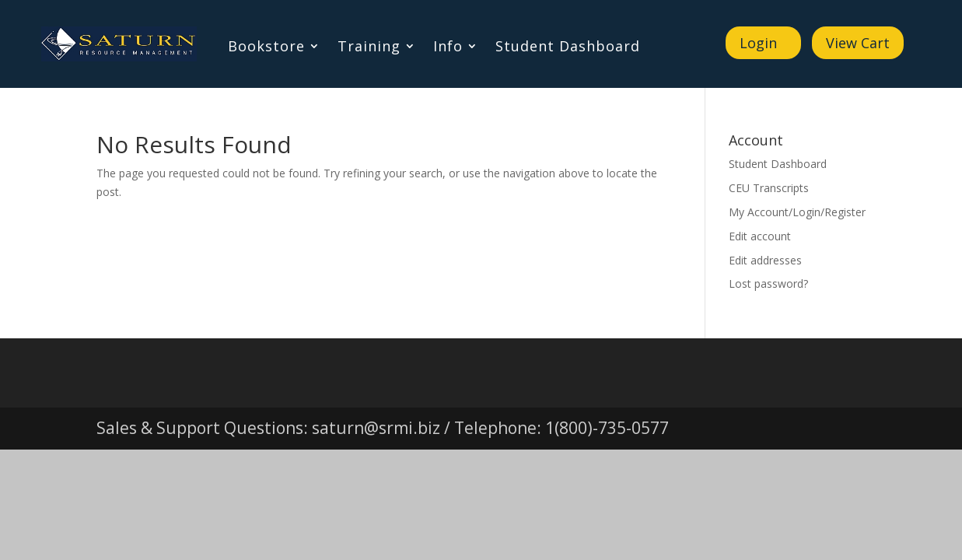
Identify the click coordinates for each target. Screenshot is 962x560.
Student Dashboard (568, 48)
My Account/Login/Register (797, 212)
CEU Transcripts (769, 188)
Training (369, 48)
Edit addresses (765, 260)
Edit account (760, 236)
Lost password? (768, 283)
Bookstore (266, 48)
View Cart (858, 43)
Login (758, 43)
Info (448, 48)
